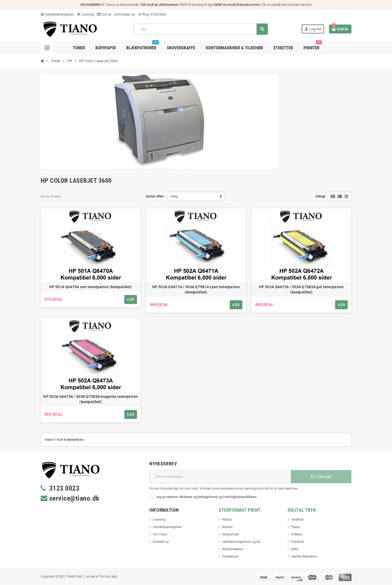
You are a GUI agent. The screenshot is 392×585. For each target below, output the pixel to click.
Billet (295, 549)
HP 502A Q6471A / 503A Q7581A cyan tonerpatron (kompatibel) (196, 289)
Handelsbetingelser (57, 14)
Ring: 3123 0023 (152, 14)
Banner (227, 527)
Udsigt (320, 196)
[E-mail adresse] (220, 477)
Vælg (174, 196)
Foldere (297, 534)
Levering (85, 14)
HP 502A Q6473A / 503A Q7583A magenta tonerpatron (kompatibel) (90, 399)
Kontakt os (125, 14)
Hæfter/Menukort (304, 556)
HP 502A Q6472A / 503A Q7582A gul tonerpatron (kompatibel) (301, 289)
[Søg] (200, 29)
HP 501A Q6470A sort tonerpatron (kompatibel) (90, 287)
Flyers (296, 527)
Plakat (227, 519)
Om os (104, 14)
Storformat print (240, 510)
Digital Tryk (302, 510)
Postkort (297, 542)
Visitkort (297, 519)
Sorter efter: (155, 196)
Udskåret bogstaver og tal (241, 542)
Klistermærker (233, 549)
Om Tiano (160, 534)
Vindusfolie (231, 534)
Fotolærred (230, 556)
